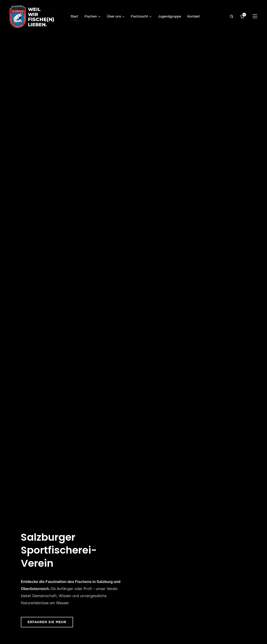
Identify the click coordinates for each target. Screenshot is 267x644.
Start (74, 16)
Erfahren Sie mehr (47, 622)
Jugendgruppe (169, 16)
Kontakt (194, 16)
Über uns (114, 16)
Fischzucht (139, 16)
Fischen (91, 16)
